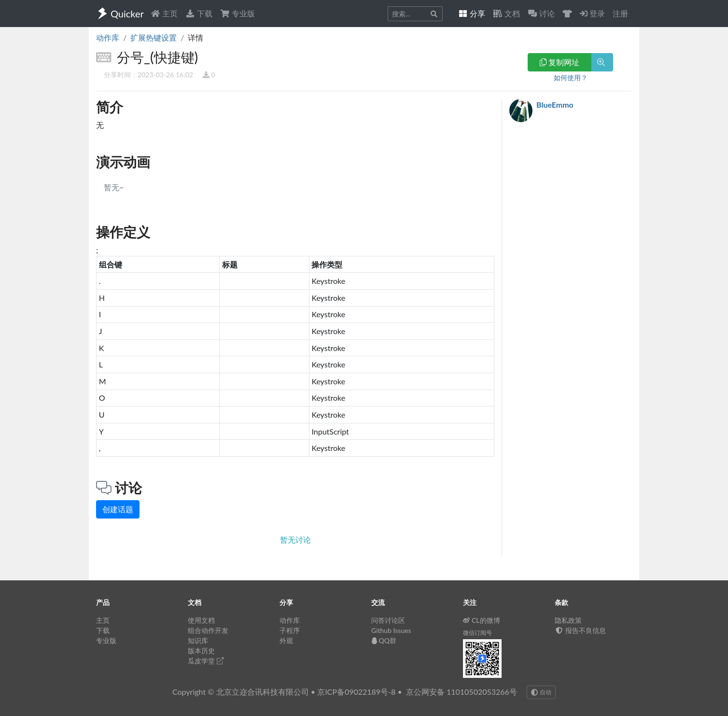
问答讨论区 (388, 620)
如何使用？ (571, 77)
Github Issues (391, 630)
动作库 (108, 37)
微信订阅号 (477, 633)
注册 (620, 13)
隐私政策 (568, 620)
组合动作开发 (208, 630)
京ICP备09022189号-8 (356, 692)
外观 (286, 640)
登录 (592, 13)
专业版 (238, 13)
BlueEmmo (555, 105)
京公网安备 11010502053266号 (462, 692)
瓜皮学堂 (206, 661)
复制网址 (560, 62)
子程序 (290, 630)
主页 (164, 13)
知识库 (198, 640)
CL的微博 (482, 620)
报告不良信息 (580, 630)
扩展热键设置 (154, 37)
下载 (199, 13)
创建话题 (118, 509)
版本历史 (201, 651)
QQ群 (384, 640)
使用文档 (201, 620)
